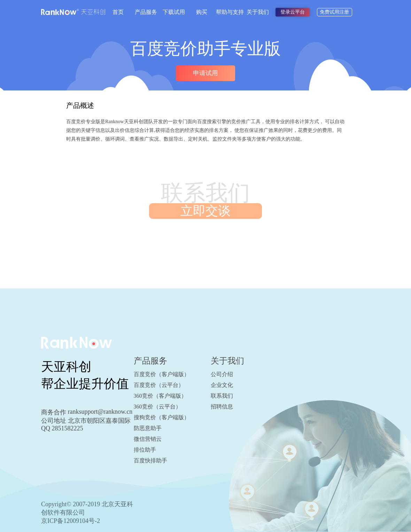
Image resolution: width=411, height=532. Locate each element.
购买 (202, 12)
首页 (118, 12)
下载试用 (174, 12)
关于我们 (258, 12)
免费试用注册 (334, 12)
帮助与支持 (230, 12)
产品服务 (146, 12)
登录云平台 (293, 12)
